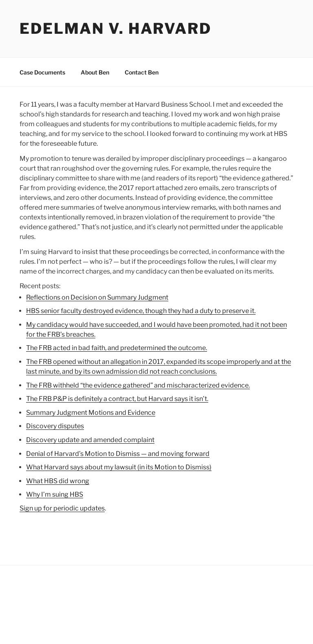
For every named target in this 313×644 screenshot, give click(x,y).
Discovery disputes (55, 426)
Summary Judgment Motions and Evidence (91, 413)
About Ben (95, 72)
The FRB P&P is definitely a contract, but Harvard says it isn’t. (117, 399)
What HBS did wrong (58, 481)
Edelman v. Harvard (116, 28)
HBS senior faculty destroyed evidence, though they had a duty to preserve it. (141, 311)
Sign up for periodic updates (62, 508)
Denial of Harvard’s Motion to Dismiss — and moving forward (118, 454)
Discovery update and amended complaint (90, 440)
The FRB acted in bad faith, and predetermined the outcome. (117, 348)
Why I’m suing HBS (55, 494)
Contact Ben (142, 72)
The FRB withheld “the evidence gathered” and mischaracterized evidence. (138, 385)
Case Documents (42, 72)
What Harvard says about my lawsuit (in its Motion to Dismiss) (119, 467)
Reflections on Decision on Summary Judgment (97, 297)
